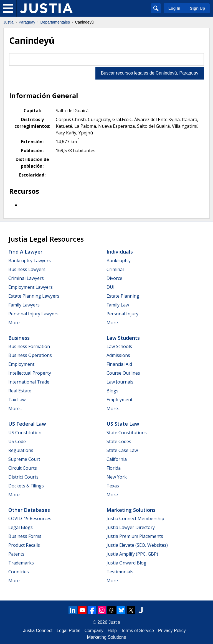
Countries (19, 572)
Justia (8, 22)
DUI (111, 287)
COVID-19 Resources (30, 518)
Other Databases (29, 510)
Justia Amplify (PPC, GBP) (132, 554)
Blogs (112, 391)
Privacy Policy (172, 631)
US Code (17, 441)
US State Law (123, 424)
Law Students (123, 338)
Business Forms (25, 536)
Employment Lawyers (31, 287)
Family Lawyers (24, 305)
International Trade (29, 382)
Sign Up (197, 8)
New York (117, 477)
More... (15, 323)
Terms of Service (137, 631)
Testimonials (120, 572)
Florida (114, 468)
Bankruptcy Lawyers (30, 260)
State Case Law (122, 450)
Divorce (114, 278)
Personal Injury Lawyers (33, 314)
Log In (174, 8)
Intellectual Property (30, 373)
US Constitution (25, 433)
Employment (21, 364)
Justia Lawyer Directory (131, 527)
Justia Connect (38, 631)
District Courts (23, 477)
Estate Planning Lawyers (34, 296)
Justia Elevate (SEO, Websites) (137, 545)
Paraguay (27, 22)
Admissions (118, 355)
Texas (113, 486)
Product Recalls (24, 545)
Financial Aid (119, 364)
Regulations (21, 450)
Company (94, 631)
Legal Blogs (21, 527)
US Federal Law (27, 424)
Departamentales (55, 22)
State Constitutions (127, 433)
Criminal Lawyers (26, 278)
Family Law (118, 305)
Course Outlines (123, 373)
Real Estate (20, 391)
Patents (16, 554)
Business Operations (30, 355)
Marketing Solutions (131, 510)
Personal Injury (122, 314)
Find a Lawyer (25, 252)
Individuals (120, 252)
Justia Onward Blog (126, 563)
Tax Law (17, 400)
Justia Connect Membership (135, 518)
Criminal (115, 269)
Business (19, 338)
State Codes (119, 441)
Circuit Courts (23, 468)
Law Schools (119, 346)
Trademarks (21, 563)
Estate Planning (123, 296)
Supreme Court (24, 459)
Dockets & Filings (26, 486)
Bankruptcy (119, 260)
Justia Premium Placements (135, 536)
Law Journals (120, 382)
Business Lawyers (27, 269)
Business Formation (29, 346)
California (117, 459)
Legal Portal (68, 631)
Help (112, 631)
